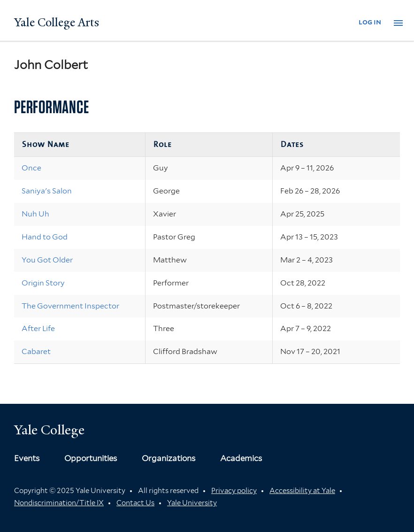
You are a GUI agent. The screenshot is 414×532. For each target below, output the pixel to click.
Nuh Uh (35, 214)
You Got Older (47, 260)
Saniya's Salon (47, 191)
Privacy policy (234, 491)
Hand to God (45, 237)
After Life (38, 328)
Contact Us (135, 503)
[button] (398, 23)
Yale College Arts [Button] (57, 23)
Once (31, 168)
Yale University (192, 503)
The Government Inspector (70, 306)
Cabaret (36, 351)
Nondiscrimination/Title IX (59, 503)
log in (370, 22)
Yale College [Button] (49, 430)
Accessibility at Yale (302, 491)
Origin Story (43, 283)
